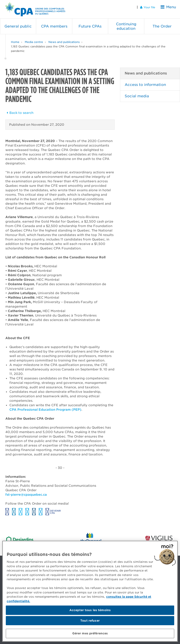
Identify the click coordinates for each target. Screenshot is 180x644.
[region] (90, 591)
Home (15, 38)
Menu (170, 7)
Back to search (19, 109)
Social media (137, 92)
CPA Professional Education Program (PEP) (45, 406)
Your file (151, 7)
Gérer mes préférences (90, 633)
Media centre (34, 38)
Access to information (145, 81)
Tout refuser (90, 621)
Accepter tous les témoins (90, 610)
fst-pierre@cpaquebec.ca (27, 491)
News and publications (64, 38)
